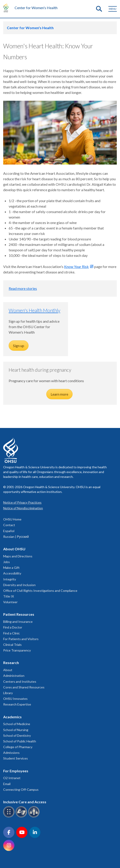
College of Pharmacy (18, 747)
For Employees (16, 771)
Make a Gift (11, 568)
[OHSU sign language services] (22, 817)
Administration (14, 676)
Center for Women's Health (36, 8)
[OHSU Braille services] (9, 817)
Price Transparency (17, 650)
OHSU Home (12, 519)
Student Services (16, 758)
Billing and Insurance (18, 622)
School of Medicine (17, 724)
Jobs (7, 562)
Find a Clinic (12, 633)
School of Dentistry (17, 735)
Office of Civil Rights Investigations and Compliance (40, 591)
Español (9, 531)
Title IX (9, 596)
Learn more (59, 394)
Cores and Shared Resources (24, 687)
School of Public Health (20, 741)
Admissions (11, 753)
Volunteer (10, 602)
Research (11, 663)
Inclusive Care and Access (25, 802)
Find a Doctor (13, 627)
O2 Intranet (12, 778)
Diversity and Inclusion (19, 585)
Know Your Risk (76, 267)
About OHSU (14, 549)
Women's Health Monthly (34, 310)
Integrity (10, 579)
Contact (9, 525)
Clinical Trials (12, 645)
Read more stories (23, 288)
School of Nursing (16, 730)
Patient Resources (19, 614)
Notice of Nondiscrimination (23, 508)
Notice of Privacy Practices (22, 502)
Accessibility (12, 573)
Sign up (19, 346)
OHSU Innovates (15, 699)
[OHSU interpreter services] (35, 817)
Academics (12, 717)
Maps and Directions (18, 556)
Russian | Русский (16, 537)
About (8, 670)
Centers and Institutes (20, 681)
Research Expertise (17, 704)
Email (7, 784)
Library (8, 693)
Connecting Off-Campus (21, 789)
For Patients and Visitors (21, 639)
